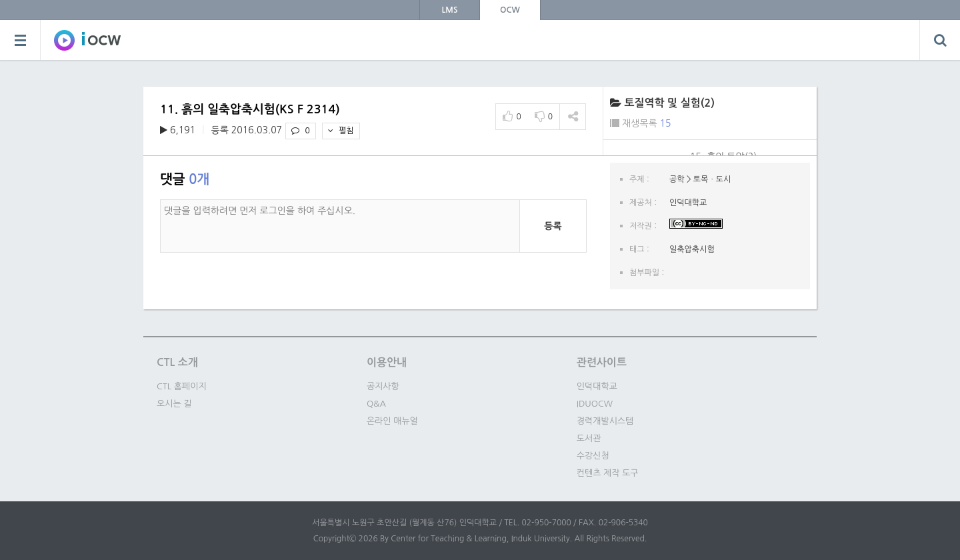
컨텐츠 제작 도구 (608, 473)
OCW (510, 10)
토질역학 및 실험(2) (669, 103)
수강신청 (593, 456)
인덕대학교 (597, 386)
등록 (553, 226)
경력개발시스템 (605, 421)
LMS (450, 10)
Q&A (376, 404)
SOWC (87, 40)
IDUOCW (595, 404)
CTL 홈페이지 (182, 386)
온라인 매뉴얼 (392, 421)
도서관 (589, 438)
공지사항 (383, 386)
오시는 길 (174, 404)
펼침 (341, 131)
